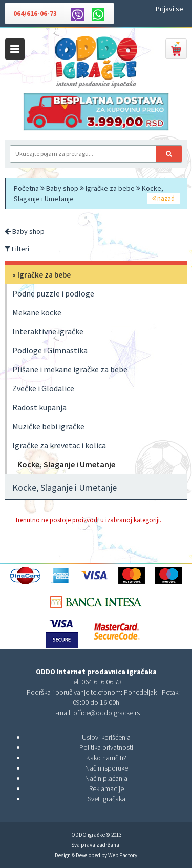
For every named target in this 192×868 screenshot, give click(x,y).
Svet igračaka (106, 799)
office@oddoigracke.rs (106, 713)
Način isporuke (106, 768)
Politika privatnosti (106, 747)
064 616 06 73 (102, 682)
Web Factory (123, 855)
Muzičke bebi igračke (48, 426)
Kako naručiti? (106, 758)
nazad (163, 198)
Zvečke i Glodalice (43, 388)
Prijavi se (169, 9)
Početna (26, 188)
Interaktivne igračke (48, 331)
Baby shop (62, 188)
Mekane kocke (37, 312)
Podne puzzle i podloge (53, 293)
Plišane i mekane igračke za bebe (70, 369)
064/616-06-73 (35, 13)
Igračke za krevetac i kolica (59, 445)
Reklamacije (106, 788)
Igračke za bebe (110, 188)
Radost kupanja (39, 407)
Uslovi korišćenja (106, 737)
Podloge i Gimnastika (50, 350)
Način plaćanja (106, 778)
